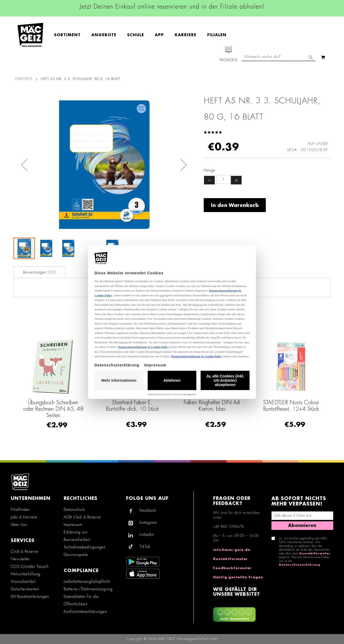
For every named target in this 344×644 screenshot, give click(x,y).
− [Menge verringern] (209, 180)
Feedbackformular (232, 568)
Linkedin (147, 534)
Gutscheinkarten (25, 589)
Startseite (24, 79)
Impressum (73, 525)
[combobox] (279, 57)
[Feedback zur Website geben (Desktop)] (240, 612)
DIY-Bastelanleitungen (30, 596)
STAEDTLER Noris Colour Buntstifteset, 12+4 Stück (291, 406)
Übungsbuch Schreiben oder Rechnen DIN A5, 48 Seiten (53, 409)
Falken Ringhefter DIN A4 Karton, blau (212, 406)
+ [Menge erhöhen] (236, 180)
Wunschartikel (23, 581)
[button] (24, 165)
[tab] (40, 272)
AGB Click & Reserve (82, 517)
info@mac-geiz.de (232, 550)
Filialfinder (20, 510)
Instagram (148, 522)
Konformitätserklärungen (85, 612)
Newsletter (20, 559)
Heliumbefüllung (26, 574)
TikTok (145, 547)
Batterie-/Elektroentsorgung (88, 589)
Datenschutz (74, 510)
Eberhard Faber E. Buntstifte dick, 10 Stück (132, 406)
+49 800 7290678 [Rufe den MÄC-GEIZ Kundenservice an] (228, 527)
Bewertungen (40, 272)
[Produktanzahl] (223, 179)
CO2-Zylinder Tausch (30, 566)
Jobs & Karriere (24, 517)
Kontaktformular (230, 559)
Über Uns (19, 525)
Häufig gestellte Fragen (238, 577)
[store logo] (30, 35)
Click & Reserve (24, 551)
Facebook (148, 510)
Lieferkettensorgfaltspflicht (87, 581)
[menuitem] (70, 35)
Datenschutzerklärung (300, 565)
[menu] (143, 35)
